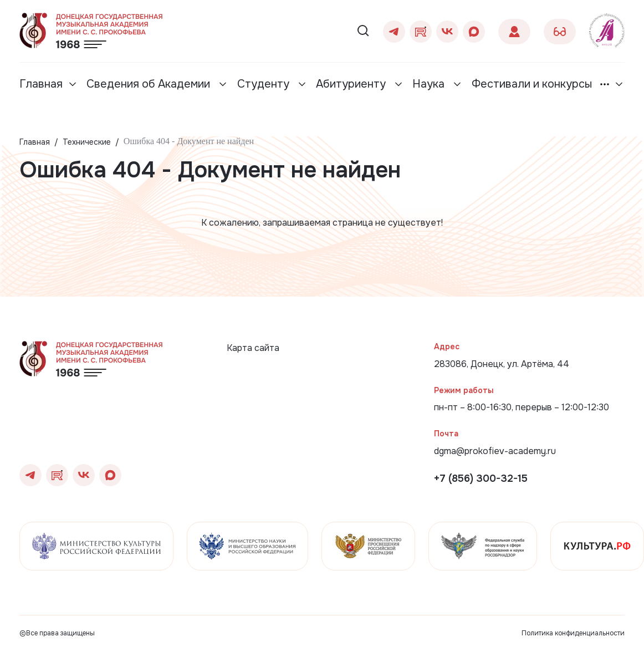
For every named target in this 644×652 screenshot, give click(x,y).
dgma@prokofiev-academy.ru (495, 451)
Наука (430, 84)
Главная (41, 84)
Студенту (265, 84)
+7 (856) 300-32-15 (481, 478)
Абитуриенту (352, 84)
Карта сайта (253, 348)
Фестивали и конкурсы (532, 84)
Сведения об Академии (150, 84)
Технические (87, 142)
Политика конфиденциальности (573, 633)
